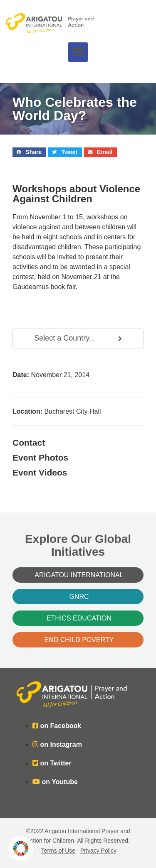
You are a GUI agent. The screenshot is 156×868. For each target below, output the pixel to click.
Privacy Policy (98, 851)
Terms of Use (58, 851)
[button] (78, 52)
